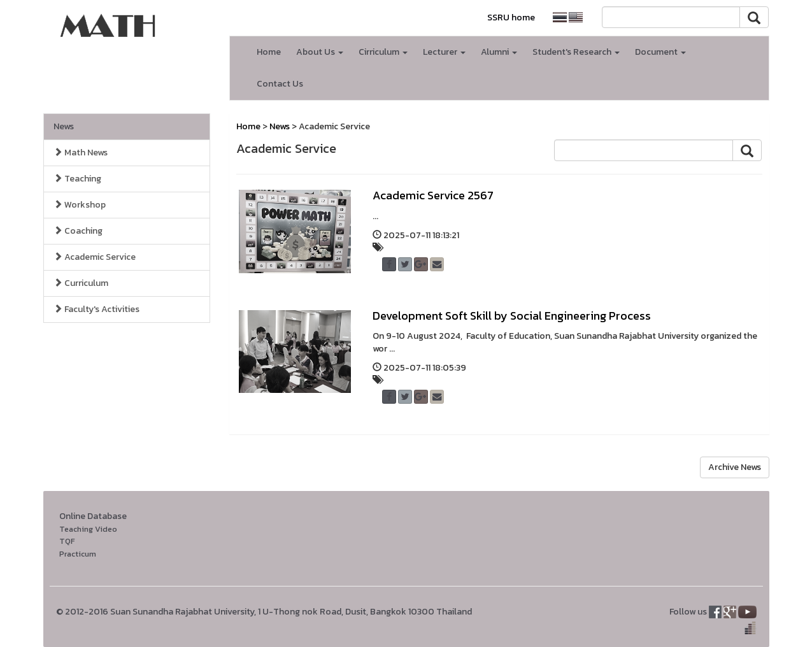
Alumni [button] (499, 52)
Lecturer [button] (444, 52)
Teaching (77, 179)
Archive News (735, 467)
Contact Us (280, 84)
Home (269, 52)
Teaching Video (88, 529)
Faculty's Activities (96, 309)
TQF (67, 541)
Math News (81, 153)
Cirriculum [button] (383, 52)
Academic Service (95, 257)
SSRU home (511, 18)
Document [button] (660, 52)
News (64, 126)
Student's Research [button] (576, 52)
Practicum (78, 554)
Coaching (78, 231)
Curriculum (81, 283)
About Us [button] (320, 52)
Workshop (80, 205)
